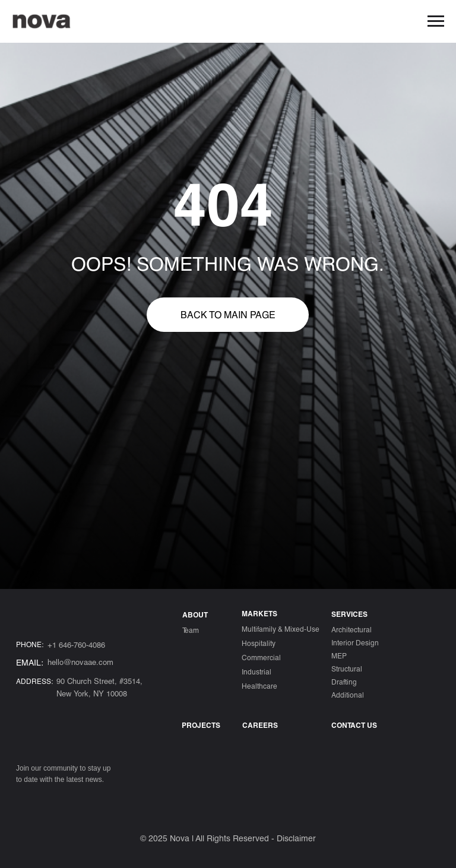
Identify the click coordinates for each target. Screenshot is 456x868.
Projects (201, 725)
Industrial (256, 671)
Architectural (351, 629)
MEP (339, 655)
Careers (260, 725)
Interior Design (355, 642)
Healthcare (259, 686)
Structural (347, 669)
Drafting (344, 682)
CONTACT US (354, 725)
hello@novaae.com (80, 662)
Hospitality (259, 643)
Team (191, 630)
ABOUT (195, 614)
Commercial (261, 657)
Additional (348, 695)
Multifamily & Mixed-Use (281, 629)
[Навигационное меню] (436, 21)
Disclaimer (296, 838)
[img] (24, 800)
